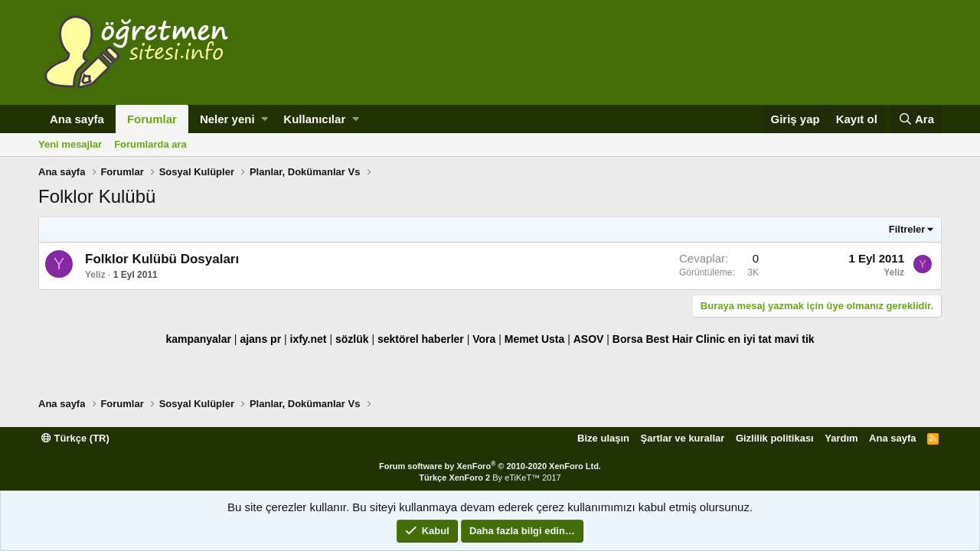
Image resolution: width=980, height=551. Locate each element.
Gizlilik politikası (775, 438)
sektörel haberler (421, 339)
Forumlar (152, 119)
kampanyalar (198, 339)
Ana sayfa (77, 119)
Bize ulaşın (603, 438)
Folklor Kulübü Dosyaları (162, 259)
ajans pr (260, 339)
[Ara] (916, 119)
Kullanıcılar (314, 119)
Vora (484, 339)
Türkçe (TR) (75, 438)
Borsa (628, 339)
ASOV (589, 339)
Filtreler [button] (907, 229)
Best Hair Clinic (685, 339)
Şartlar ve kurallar (683, 438)
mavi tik (794, 339)
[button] (265, 119)
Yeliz (95, 275)
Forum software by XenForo (490, 466)
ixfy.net (309, 339)
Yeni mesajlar (70, 144)
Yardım (841, 438)
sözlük (352, 339)
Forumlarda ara (150, 144)
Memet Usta (535, 339)
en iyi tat (750, 339)
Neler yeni (227, 119)
